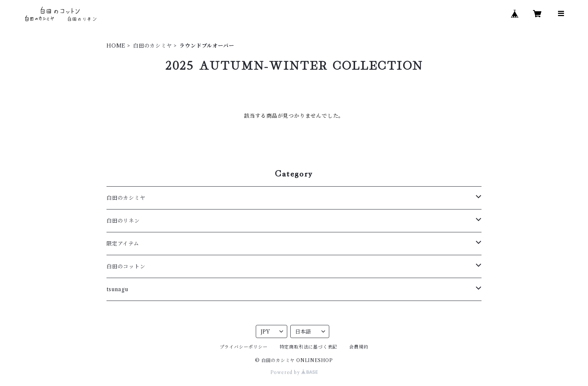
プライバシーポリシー (244, 347)
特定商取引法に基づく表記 (309, 347)
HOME (116, 46)
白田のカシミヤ (153, 46)
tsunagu (118, 289)
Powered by (294, 372)
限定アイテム (123, 244)
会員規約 (359, 347)
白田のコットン (126, 266)
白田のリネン (123, 221)
